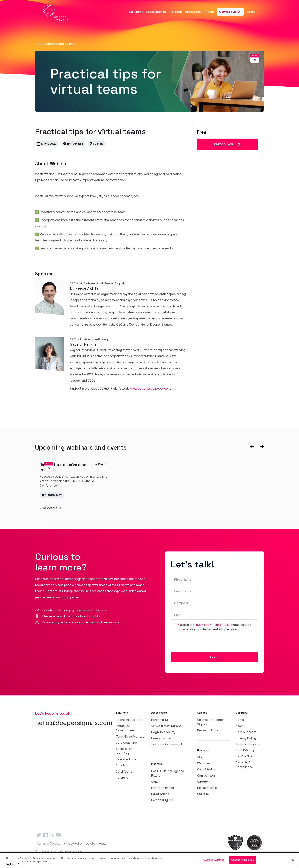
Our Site (203, 794)
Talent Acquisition (129, 720)
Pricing (209, 12)
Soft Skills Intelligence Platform (168, 773)
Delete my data (96, 843)
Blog (200, 757)
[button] (136, 12)
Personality (160, 720)
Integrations (160, 794)
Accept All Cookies (242, 860)
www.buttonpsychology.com (150, 388)
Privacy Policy (246, 738)
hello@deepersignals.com (74, 723)
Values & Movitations (166, 726)
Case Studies (207, 769)
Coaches (122, 765)
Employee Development (126, 728)
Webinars (204, 763)
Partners (122, 778)
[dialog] (149, 860)
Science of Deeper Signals (211, 722)
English (10, 864)
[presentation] (200, 643)
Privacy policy (203, 625)
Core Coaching (126, 743)
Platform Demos (163, 788)
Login (251, 12)
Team (240, 726)
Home (240, 720)
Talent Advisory (127, 759)
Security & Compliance (244, 765)
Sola (154, 782)
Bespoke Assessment (167, 744)
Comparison (206, 776)
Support (203, 782)
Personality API (162, 800)
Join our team (246, 732)
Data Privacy (245, 750)
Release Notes (207, 788)
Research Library (209, 730)
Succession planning (124, 751)
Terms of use (221, 625)
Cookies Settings (214, 860)
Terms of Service (248, 744)
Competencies (162, 738)
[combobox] (13, 864)
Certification (125, 772)
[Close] (293, 860)
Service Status (246, 756)
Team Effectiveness (130, 736)
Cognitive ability (163, 732)
